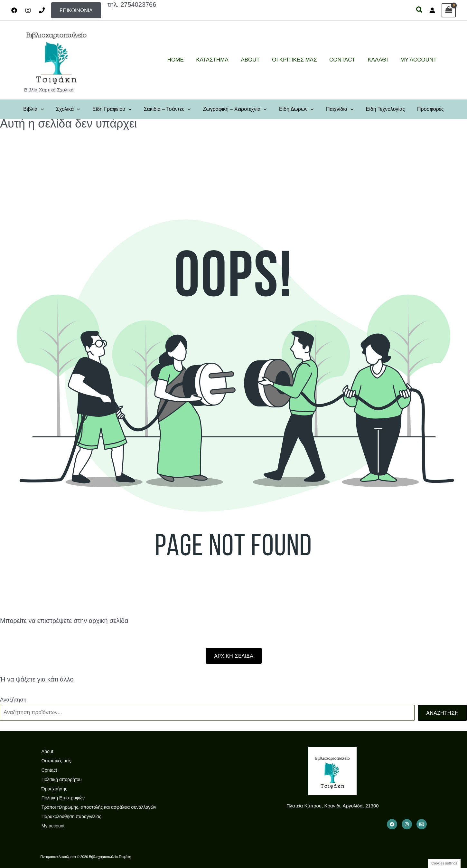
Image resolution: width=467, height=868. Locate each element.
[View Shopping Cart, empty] (449, 10)
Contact (48, 770)
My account (52, 826)
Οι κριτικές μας (55, 761)
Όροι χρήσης (53, 789)
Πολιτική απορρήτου (61, 779)
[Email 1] (422, 824)
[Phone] (42, 10)
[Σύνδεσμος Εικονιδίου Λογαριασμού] (432, 10)
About (47, 751)
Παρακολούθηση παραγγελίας (70, 816)
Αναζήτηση (13, 700)
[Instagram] (28, 10)
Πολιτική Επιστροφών (62, 798)
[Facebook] (14, 10)
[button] (76, 10)
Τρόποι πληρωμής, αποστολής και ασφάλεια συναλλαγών (98, 807)
